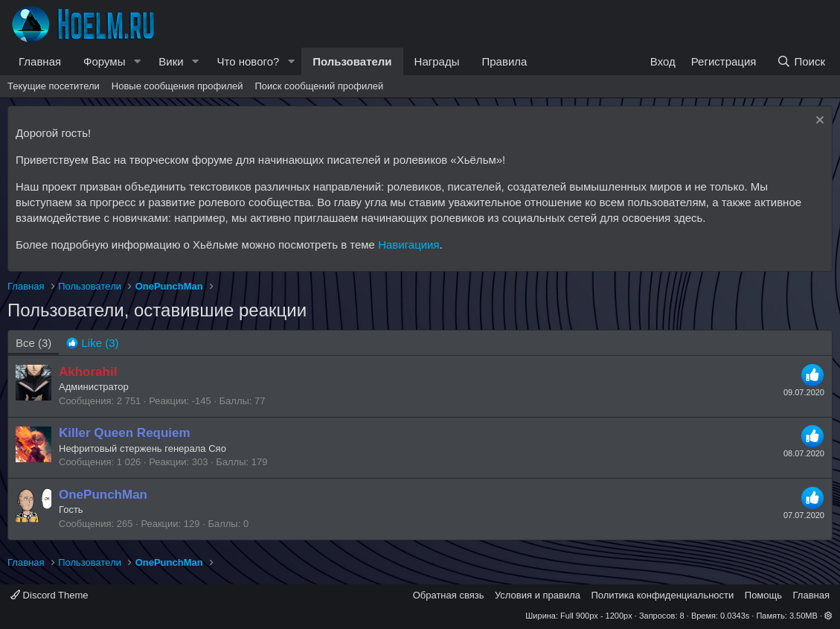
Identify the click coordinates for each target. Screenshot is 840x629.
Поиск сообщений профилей (319, 86)
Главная (40, 61)
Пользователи (352, 61)
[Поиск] (801, 61)
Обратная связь (449, 595)
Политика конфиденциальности (663, 595)
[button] (137, 61)
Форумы (104, 61)
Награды (437, 61)
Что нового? (249, 61)
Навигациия (408, 245)
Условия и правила (538, 595)
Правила (504, 61)
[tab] (92, 343)
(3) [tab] (33, 343)
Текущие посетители (54, 86)
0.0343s (735, 616)
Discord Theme (49, 595)
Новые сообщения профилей (177, 86)
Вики (171, 61)
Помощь (763, 595)
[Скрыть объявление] (818, 122)
